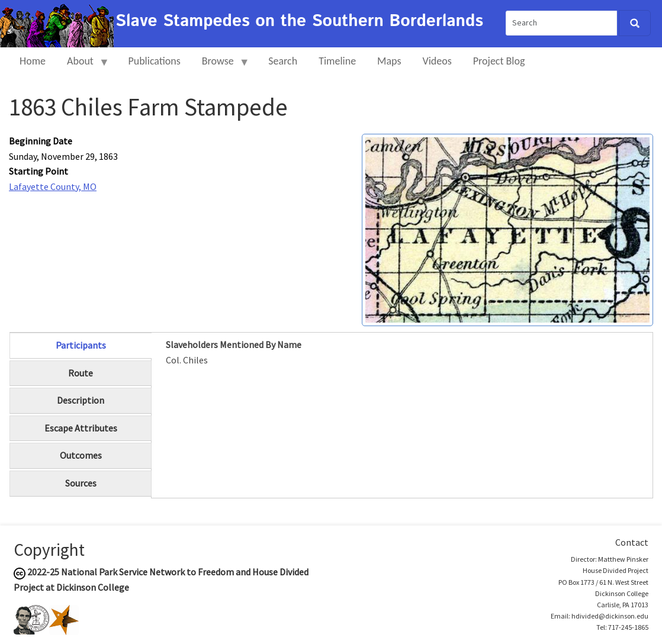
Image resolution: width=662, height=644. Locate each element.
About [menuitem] (83, 66)
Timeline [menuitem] (337, 61)
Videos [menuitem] (437, 61)
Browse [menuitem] (221, 66)
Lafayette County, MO (53, 186)
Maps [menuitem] (389, 61)
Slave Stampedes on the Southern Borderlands (299, 21)
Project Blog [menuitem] (499, 61)
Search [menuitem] (283, 61)
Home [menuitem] (33, 61)
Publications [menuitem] (154, 61)
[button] (507, 228)
